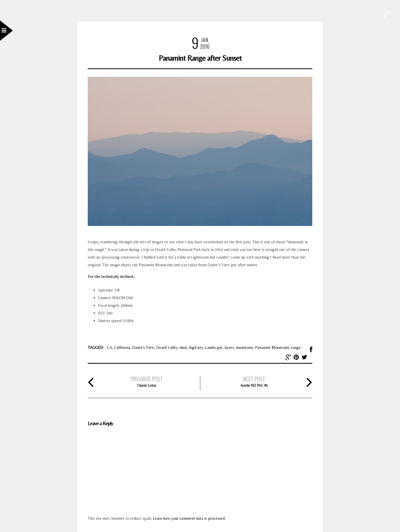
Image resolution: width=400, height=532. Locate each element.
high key (196, 347)
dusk (183, 347)
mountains (245, 347)
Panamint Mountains (272, 347)
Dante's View (143, 347)
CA (109, 347)
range (296, 347)
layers (229, 347)
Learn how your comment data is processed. (189, 518)
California (122, 347)
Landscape (214, 347)
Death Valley (167, 347)
